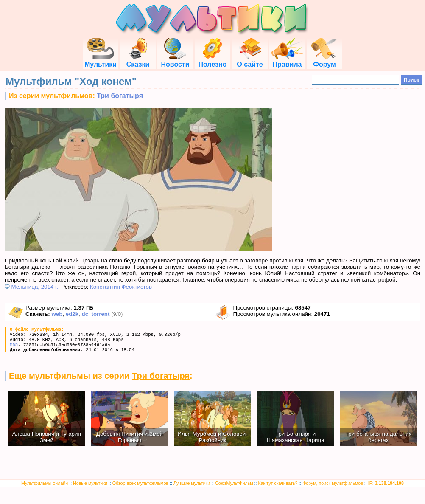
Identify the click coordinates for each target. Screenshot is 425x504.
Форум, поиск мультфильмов (333, 483)
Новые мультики (90, 483)
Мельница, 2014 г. (35, 287)
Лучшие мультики (192, 483)
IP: (386, 483)
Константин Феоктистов (121, 287)
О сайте (250, 61)
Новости (175, 61)
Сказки (138, 61)
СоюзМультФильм (234, 483)
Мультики (101, 61)
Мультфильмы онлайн (45, 483)
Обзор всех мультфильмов (140, 483)
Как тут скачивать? (278, 483)
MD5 (14, 345)
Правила (287, 61)
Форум (324, 61)
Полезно (212, 61)
